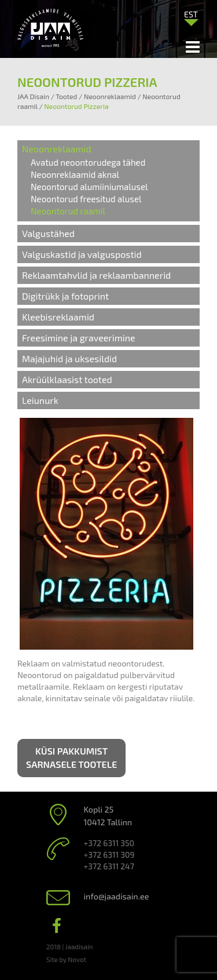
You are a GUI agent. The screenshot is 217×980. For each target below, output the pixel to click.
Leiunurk (40, 400)
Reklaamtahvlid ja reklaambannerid (96, 275)
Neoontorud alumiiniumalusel (89, 187)
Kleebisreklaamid (58, 317)
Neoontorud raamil (68, 211)
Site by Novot (66, 959)
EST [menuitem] (191, 14)
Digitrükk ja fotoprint (65, 296)
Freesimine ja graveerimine (79, 338)
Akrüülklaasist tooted (67, 379)
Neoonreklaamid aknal (75, 174)
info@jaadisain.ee (117, 896)
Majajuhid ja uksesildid (69, 358)
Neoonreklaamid (57, 149)
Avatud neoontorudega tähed (88, 162)
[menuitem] (191, 14)
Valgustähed (48, 233)
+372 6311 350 (109, 843)
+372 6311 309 (109, 855)
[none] (191, 17)
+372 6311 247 (109, 866)
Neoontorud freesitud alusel (86, 199)
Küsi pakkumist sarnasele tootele (71, 757)
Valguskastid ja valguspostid (82, 254)
